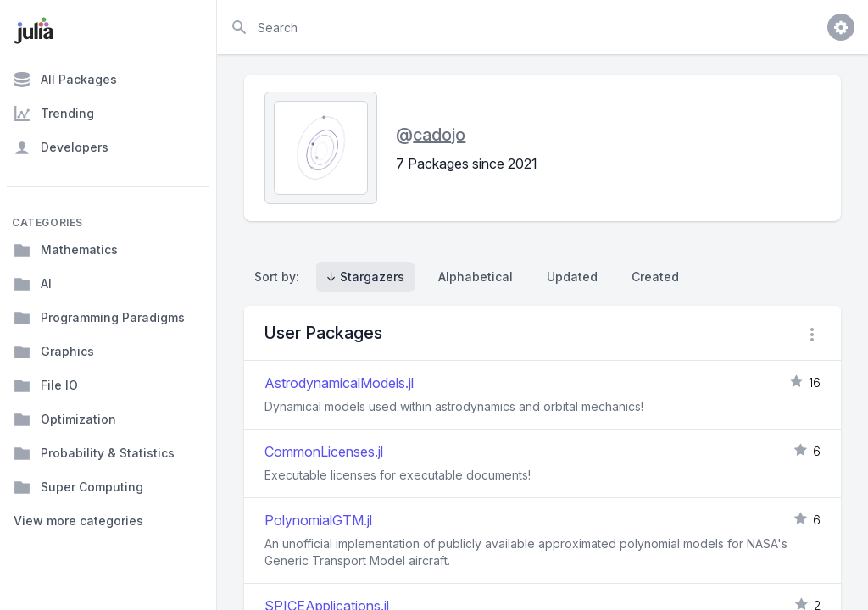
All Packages (65, 80)
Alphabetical (476, 277)
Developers (61, 147)
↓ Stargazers (365, 277)
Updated (572, 277)
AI (33, 284)
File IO (46, 385)
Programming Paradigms (99, 318)
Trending (54, 114)
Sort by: (280, 277)
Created (655, 277)
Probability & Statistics (94, 453)
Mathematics (66, 250)
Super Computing (78, 487)
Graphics (54, 352)
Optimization (65, 419)
